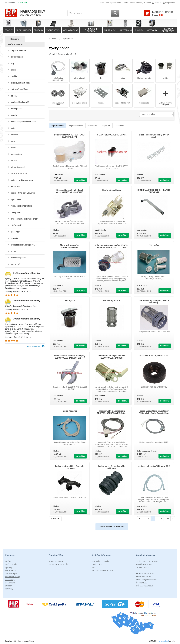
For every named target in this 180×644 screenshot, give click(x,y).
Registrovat (169, 3)
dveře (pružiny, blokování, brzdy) (25, 219)
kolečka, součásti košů (20, 83)
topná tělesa (16, 199)
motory (14, 128)
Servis (125, 3)
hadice (13, 70)
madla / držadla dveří (20, 102)
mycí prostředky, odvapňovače (24, 245)
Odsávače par (11, 573)
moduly (14, 115)
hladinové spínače (18, 258)
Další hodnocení (36, 346)
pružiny (14, 160)
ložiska (14, 96)
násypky (14, 135)
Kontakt (147, 3)
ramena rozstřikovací (20, 173)
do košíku (80, 180)
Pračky (8, 561)
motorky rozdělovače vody (22, 180)
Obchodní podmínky (101, 561)
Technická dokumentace (102, 570)
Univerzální (10, 583)
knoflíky (14, 76)
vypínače (15, 238)
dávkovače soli (17, 57)
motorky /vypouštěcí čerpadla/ (23, 122)
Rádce (132, 3)
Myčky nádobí (11, 564)
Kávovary (9, 589)
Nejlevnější (92, 126)
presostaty (15, 232)
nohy (13, 141)
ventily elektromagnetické (21, 206)
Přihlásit (157, 3)
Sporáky (9, 567)
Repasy (140, 3)
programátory (16, 154)
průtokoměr (16, 264)
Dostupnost (119, 126)
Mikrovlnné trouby (13, 577)
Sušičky (8, 586)
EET (94, 567)
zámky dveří (16, 212)
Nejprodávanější (76, 126)
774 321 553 (22, 3)
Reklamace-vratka (56, 561)
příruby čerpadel (18, 167)
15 (168, 519)
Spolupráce (97, 564)
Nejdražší (106, 126)
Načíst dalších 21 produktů (112, 527)
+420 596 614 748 (145, 573)
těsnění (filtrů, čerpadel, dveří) (23, 193)
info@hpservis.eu (146, 580)
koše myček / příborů (20, 89)
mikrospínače (16, 109)
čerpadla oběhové (18, 50)
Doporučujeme (57, 126)
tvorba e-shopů (163, 641)
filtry (12, 63)
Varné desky (10, 570)
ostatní (14, 148)
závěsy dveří (16, 225)
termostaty (15, 186)
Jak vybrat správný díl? (58, 564)
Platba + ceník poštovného (110, 3)
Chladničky (10, 580)
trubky (13, 251)
